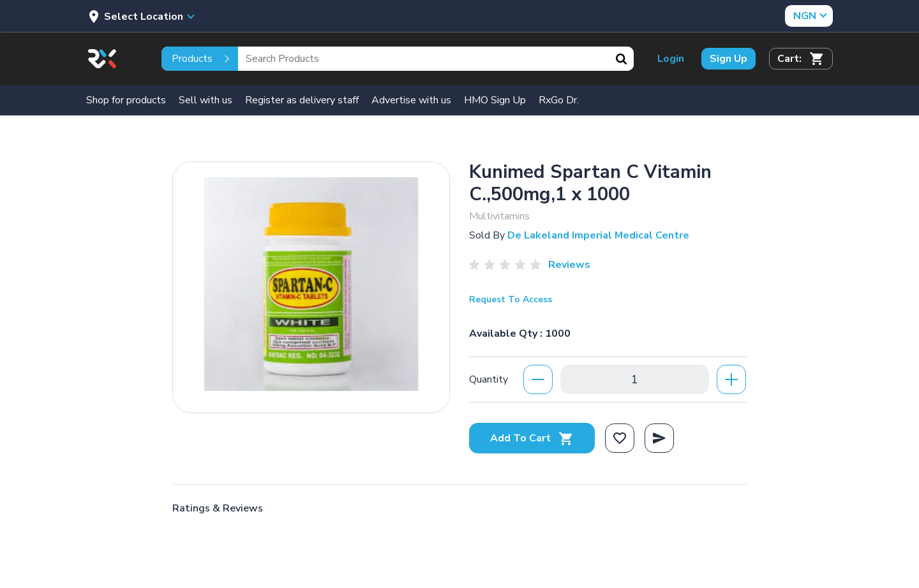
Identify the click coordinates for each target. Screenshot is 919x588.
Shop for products (126, 100)
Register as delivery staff (302, 100)
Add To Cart (532, 438)
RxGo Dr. (559, 100)
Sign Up (728, 59)
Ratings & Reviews (218, 508)
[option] (311, 284)
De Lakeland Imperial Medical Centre (598, 235)
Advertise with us (411, 100)
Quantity (489, 379)
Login (671, 59)
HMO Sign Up (495, 100)
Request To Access (511, 299)
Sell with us (205, 100)
